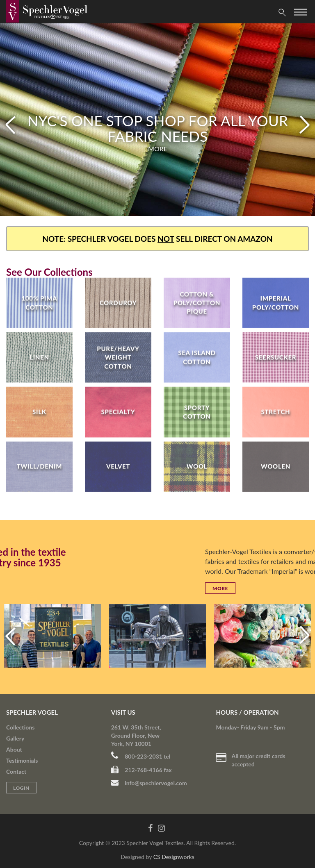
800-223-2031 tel (141, 756)
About (14, 749)
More (158, 149)
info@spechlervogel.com (149, 783)
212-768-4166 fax (142, 770)
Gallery (15, 738)
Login (21, 788)
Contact (16, 771)
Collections (20, 727)
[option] (157, 120)
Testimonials (22, 760)
